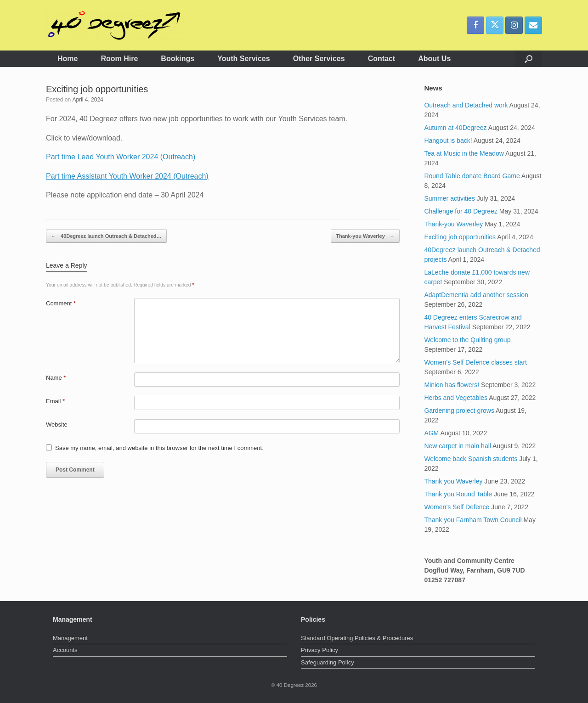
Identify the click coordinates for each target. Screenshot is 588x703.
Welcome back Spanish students (471, 459)
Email (55, 401)
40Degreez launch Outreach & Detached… (106, 236)
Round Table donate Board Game (472, 176)
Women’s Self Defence (457, 507)
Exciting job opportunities (460, 237)
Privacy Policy (319, 650)
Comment (61, 303)
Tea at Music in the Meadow (464, 153)
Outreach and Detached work (466, 105)
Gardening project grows (459, 411)
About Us (434, 59)
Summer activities (449, 198)
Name (56, 378)
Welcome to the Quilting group (467, 340)
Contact (382, 59)
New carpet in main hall (458, 446)
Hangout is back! (448, 141)
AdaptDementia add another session (476, 295)
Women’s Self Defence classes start (475, 362)
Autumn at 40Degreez (455, 128)
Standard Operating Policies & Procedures (357, 638)
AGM (431, 433)
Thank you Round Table (458, 494)
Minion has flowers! (452, 385)
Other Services (319, 59)
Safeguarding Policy (328, 662)
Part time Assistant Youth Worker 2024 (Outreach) (127, 176)
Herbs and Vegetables (456, 398)
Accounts (65, 650)
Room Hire (119, 59)
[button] (529, 59)
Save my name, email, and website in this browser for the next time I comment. (159, 448)
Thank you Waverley (453, 481)
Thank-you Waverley (365, 236)
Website (57, 425)
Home (68, 59)
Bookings (178, 59)
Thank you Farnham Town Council (473, 520)
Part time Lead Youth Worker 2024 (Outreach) (121, 157)
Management (70, 638)
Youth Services (243, 59)
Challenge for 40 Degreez (461, 211)
